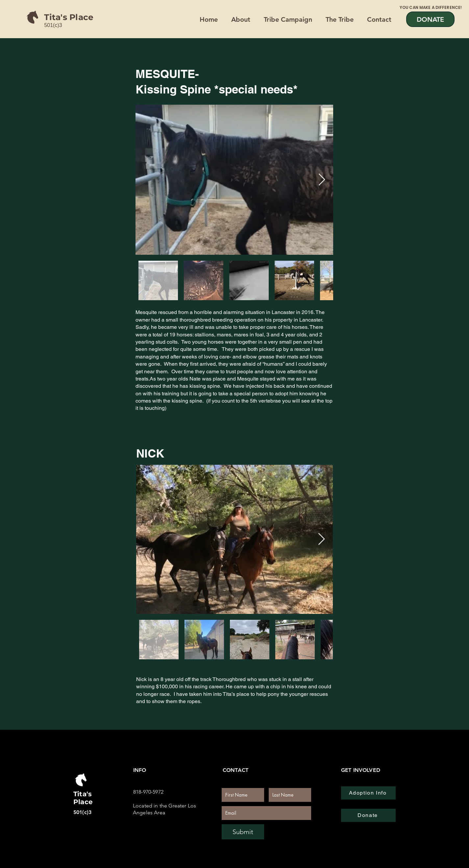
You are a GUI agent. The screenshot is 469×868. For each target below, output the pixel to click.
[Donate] (368, 815)
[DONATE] (430, 19)
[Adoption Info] (368, 793)
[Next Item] (322, 180)
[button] (341, 19)
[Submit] (243, 832)
